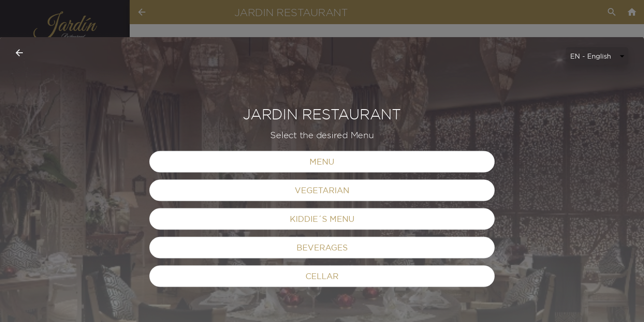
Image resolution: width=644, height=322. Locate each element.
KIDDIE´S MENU (322, 300)
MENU (322, 243)
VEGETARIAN (322, 272)
